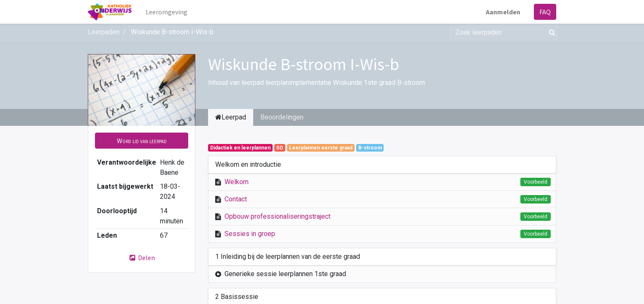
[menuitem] (166, 12)
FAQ (545, 12)
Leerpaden (104, 32)
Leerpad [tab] (231, 117)
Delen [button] (142, 258)
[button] (142, 141)
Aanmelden (503, 12)
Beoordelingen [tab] (282, 117)
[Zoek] (551, 32)
